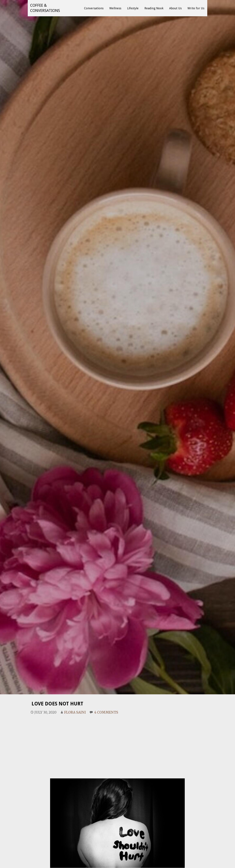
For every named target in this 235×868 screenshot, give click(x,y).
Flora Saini (75, 712)
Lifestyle (133, 8)
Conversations (94, 8)
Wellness (115, 8)
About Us (175, 8)
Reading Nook (154, 8)
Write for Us (196, 8)
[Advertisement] (117, 743)
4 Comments (106, 712)
